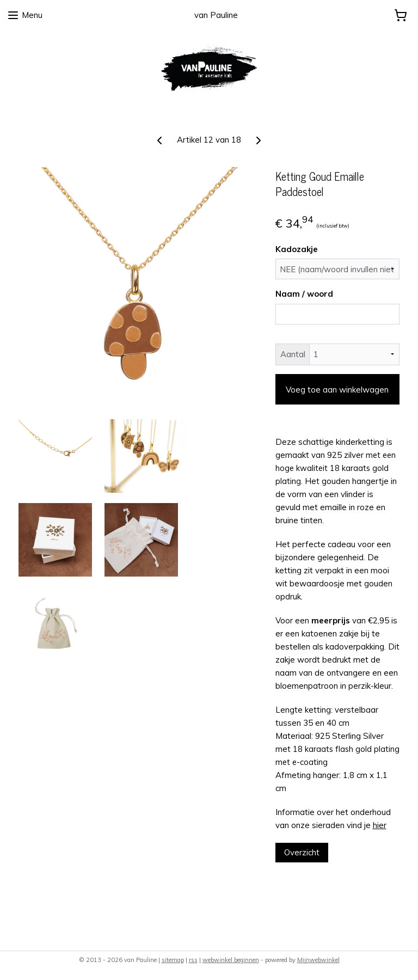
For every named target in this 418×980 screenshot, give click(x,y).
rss (193, 960)
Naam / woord (304, 294)
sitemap (173, 960)
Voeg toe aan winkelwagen (337, 389)
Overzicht (302, 852)
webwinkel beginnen (231, 960)
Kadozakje (297, 249)
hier (380, 825)
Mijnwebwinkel (318, 960)
